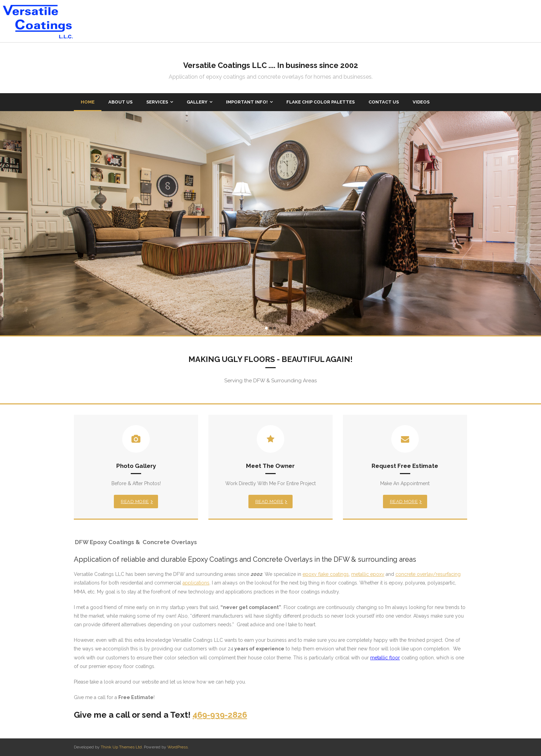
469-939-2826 (220, 715)
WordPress (178, 747)
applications (196, 583)
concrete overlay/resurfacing (428, 574)
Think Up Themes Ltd (121, 747)
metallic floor (385, 658)
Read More (135, 502)
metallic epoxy (368, 574)
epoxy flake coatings (326, 574)
